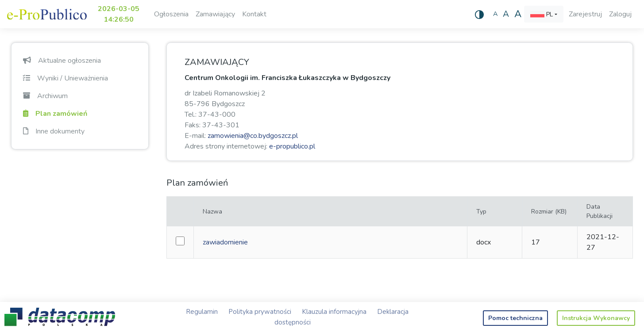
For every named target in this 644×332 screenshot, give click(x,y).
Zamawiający (215, 14)
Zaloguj (620, 14)
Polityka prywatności (260, 312)
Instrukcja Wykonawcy (596, 318)
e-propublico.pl (292, 146)
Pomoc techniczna (515, 318)
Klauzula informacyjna (334, 312)
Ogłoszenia (171, 14)
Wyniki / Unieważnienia (66, 78)
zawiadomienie (225, 242)
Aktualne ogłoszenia (62, 61)
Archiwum (45, 96)
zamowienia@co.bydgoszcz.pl (253, 136)
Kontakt (254, 14)
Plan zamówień (55, 114)
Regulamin (202, 312)
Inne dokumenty (54, 131)
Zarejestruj (585, 14)
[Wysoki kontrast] (479, 14)
